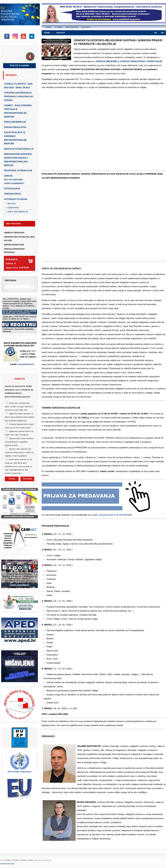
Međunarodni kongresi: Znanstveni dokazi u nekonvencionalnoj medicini (18, 160)
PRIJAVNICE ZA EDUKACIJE (18, 171)
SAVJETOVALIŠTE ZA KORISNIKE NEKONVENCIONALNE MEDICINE (15, 138)
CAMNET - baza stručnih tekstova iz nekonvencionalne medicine (18, 111)
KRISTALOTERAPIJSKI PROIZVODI (14, 251)
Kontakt (86, 27)
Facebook (7, 36)
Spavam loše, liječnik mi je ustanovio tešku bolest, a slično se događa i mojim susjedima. (19, 452)
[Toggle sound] (30, 57)
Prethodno (155, 33)
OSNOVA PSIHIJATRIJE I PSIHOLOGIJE (141, 61)
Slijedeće (162, 33)
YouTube (23, 36)
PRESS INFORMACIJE (15, 122)
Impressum (72, 27)
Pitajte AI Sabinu (19, 66)
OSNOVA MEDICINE (106, 61)
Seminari (12, 203)
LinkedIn (32, 36)
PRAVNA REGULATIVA (15, 127)
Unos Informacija (18, 212)
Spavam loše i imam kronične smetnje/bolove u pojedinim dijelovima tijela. (19, 442)
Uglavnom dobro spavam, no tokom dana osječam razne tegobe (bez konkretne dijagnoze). (19, 417)
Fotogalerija (12, 189)
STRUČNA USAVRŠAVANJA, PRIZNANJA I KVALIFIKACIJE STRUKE (19, 97)
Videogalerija (13, 194)
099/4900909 (125, 515)
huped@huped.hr (107, 515)
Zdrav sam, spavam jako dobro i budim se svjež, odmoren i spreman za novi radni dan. (19, 407)
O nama (58, 27)
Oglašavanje (13, 208)
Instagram (15, 36)
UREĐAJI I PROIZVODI (14, 233)
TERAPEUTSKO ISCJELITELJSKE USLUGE (19, 239)
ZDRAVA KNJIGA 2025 (14, 245)
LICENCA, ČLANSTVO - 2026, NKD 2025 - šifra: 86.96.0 (18, 86)
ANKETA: (14, 180)
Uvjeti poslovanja (7, 864)
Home (48, 27)
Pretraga (11, 280)
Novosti (11, 75)
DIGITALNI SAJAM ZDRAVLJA (19, 149)
